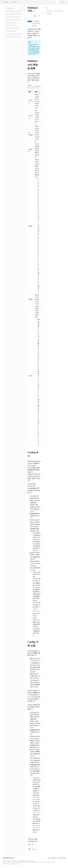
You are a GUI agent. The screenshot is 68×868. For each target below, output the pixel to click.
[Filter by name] (14, 8)
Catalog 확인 (35, 52)
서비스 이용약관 (52, 858)
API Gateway (49, 11)
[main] (34, 430)
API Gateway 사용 (59, 11)
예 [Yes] (31, 844)
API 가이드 (6, 2)
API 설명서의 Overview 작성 (37, 609)
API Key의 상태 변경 (37, 813)
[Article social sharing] (35, 16)
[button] (57, 2)
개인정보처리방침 (61, 858)
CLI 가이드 (14, 2)
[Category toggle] (25, 10)
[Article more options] (39, 16)
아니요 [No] (32, 849)
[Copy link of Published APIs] (35, 11)
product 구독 (49, 14)
